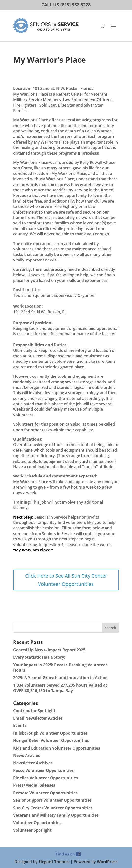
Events (20, 725)
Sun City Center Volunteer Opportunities (53, 808)
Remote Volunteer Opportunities (45, 793)
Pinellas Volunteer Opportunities (46, 778)
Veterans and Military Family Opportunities (56, 815)
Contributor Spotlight (34, 711)
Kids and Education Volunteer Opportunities (57, 748)
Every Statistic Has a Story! (39, 657)
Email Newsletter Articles (38, 718)
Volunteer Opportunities (37, 823)
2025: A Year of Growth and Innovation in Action (60, 678)
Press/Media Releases (34, 785)
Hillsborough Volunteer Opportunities (50, 733)
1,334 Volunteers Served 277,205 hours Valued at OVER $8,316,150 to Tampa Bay (60, 688)
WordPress (107, 862)
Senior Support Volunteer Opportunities (52, 800)
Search (110, 628)
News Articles (26, 755)
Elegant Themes (54, 862)
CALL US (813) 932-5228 (66, 5)
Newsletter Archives (33, 763)
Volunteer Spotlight (32, 830)
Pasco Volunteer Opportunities (43, 770)
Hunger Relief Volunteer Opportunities (51, 740)
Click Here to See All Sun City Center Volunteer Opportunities (66, 580)
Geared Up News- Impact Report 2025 (49, 650)
